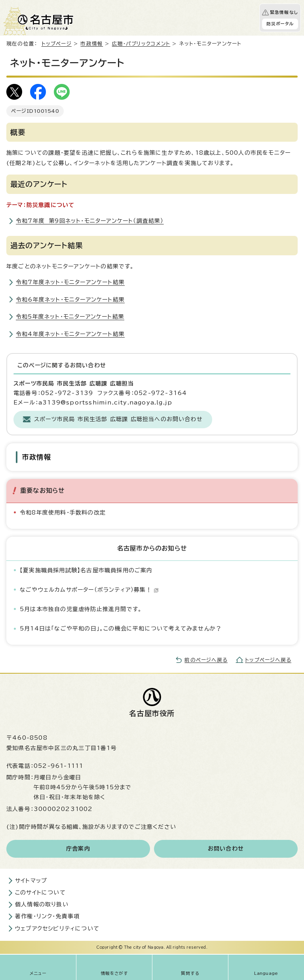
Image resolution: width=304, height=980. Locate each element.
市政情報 (92, 44)
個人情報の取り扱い (42, 904)
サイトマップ (31, 881)
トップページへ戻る (268, 660)
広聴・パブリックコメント (141, 44)
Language (266, 973)
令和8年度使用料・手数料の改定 (63, 513)
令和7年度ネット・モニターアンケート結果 (70, 282)
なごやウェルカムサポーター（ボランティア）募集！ (89, 590)
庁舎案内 (78, 849)
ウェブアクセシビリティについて (57, 929)
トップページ (57, 44)
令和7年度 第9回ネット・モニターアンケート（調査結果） (90, 221)
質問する (190, 973)
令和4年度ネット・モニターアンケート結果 (70, 334)
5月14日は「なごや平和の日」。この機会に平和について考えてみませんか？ (121, 629)
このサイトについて (40, 893)
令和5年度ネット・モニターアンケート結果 (70, 317)
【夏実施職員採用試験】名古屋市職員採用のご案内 (86, 570)
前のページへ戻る (206, 660)
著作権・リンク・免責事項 (47, 916)
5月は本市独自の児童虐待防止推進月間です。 (81, 609)
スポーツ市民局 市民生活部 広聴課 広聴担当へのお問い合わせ (118, 419)
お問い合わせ (226, 849)
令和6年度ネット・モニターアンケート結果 (70, 300)
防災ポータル (280, 24)
